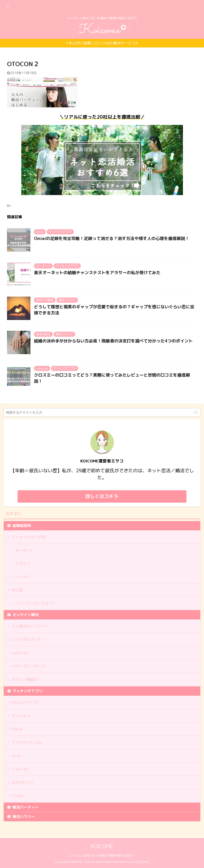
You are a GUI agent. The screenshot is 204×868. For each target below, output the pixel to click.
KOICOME (102, 846)
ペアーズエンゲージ (29, 666)
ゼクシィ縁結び (25, 679)
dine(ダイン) (23, 782)
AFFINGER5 (142, 862)
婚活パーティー (26, 807)
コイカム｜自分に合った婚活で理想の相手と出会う (102, 855)
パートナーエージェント (36, 603)
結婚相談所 (22, 526)
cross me (20, 769)
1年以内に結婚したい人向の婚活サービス (102, 43)
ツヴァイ (23, 563)
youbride (20, 653)
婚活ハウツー (24, 817)
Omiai (17, 729)
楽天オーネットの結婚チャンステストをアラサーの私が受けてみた (97, 273)
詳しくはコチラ (102, 496)
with (16, 756)
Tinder (18, 796)
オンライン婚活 (26, 615)
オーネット (25, 550)
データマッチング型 (29, 537)
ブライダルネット (27, 639)
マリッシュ (21, 716)
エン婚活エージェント (30, 626)
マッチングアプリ (27, 691)
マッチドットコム (27, 742)
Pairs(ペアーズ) (25, 702)
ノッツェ (23, 577)
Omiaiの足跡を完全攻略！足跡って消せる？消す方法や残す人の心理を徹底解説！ (112, 238)
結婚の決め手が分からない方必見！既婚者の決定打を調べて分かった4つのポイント (113, 341)
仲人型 (17, 590)
